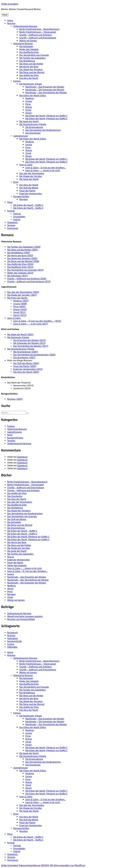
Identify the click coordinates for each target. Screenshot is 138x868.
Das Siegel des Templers (31, 69)
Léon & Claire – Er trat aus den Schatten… (46, 168)
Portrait (11, 211)
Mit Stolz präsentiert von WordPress (68, 865)
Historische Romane (23, 44)
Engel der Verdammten (31, 194)
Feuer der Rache (27, 191)
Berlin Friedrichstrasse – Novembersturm (39, 29)
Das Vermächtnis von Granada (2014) (25, 270)
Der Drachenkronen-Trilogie (21, 349)
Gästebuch (12, 222)
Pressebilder (19, 217)
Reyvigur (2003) (15, 399)
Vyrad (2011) (20, 312)
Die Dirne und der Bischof (32, 72)
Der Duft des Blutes (29, 188)
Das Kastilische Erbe (29, 52)
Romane (11, 23)
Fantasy (17, 81)
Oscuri (28, 113)
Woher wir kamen (28, 41)
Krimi (16, 182)
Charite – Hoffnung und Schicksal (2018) (27, 279)
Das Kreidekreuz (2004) (19, 253)
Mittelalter (12, 647)
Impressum (13, 228)
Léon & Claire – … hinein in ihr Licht (43, 170)
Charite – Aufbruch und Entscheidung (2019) (29, 281)
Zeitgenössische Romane (25, 26)
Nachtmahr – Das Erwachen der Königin (45, 87)
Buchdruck (12, 633)
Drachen (11, 635)
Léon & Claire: (14, 318)
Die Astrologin (26, 46)
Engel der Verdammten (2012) (28, 369)
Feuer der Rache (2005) (25, 366)
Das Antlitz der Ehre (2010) (20, 264)
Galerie (17, 220)
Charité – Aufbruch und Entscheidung (38, 38)
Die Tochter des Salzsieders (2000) (24, 247)
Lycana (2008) (20, 304)
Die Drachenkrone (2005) (26, 352)
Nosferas (30, 98)
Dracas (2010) (20, 309)
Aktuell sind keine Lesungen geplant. (25, 616)
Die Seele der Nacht (29, 121)
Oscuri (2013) (20, 315)
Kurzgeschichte (15, 641)
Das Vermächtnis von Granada (34, 55)
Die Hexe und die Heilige (31, 64)
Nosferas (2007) (21, 301)
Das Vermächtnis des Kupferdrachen (43, 130)
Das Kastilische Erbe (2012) (20, 267)
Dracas (29, 107)
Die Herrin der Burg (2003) (20, 255)
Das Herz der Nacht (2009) (26, 372)
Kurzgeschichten (21, 196)
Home (10, 20)
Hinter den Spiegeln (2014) (20, 273)
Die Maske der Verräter (31, 176)
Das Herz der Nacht (29, 78)
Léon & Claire (26, 165)
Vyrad (28, 110)
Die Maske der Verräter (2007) (22, 295)
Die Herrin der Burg (29, 67)
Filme (10, 202)
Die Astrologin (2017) (18, 276)
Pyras (28, 104)
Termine (11, 225)
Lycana (29, 101)
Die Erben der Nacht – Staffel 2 (28, 208)
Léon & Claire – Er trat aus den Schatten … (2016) (37, 321)
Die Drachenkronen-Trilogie (33, 124)
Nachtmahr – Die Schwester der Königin (45, 90)
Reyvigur (24, 199)
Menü (5, 15)
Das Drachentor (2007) (24, 358)
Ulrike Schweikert (10, 4)
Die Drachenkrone (34, 127)
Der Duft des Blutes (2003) (26, 363)
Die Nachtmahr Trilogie (31, 84)
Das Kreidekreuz (27, 61)
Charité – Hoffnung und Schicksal (35, 35)
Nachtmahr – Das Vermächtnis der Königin (46, 93)
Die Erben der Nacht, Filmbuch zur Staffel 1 (46, 116)
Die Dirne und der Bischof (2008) (23, 261)
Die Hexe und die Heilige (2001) (23, 250)
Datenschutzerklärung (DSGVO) (34, 865)
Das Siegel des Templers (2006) (22, 258)
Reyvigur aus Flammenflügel (21, 619)
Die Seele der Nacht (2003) (20, 334)
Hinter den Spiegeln (29, 49)
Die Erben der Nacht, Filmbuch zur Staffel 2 (46, 119)
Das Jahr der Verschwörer (32, 173)
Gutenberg (12, 638)
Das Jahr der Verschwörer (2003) (23, 292)
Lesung (11, 644)
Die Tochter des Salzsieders (32, 58)
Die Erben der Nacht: (17, 298)
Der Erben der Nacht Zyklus (33, 95)
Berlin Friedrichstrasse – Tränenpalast (38, 32)
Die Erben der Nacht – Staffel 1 (28, 205)
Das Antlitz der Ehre (29, 75)
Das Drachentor (33, 133)
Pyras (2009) (19, 307)
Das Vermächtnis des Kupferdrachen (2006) (34, 355)
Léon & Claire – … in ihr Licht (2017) (31, 324)
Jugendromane (21, 136)
